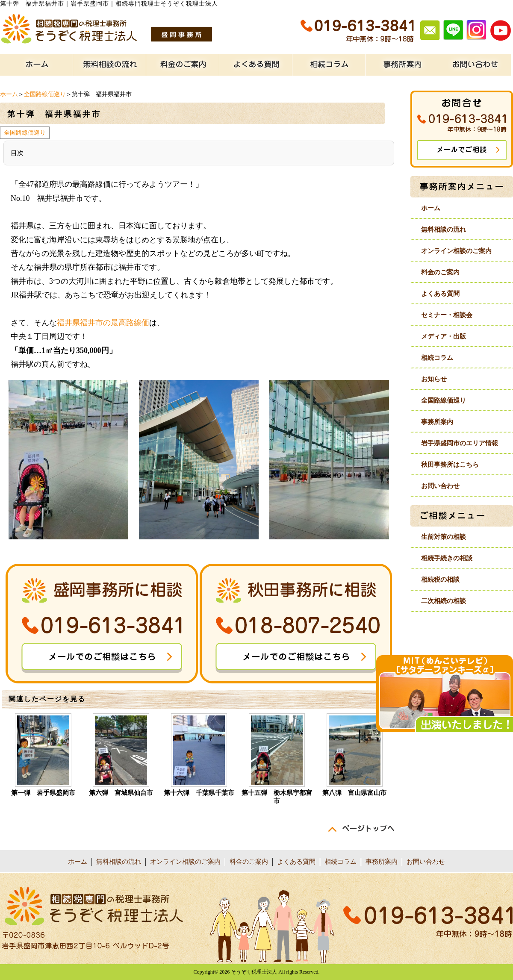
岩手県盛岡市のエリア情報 (460, 443)
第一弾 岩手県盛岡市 (43, 793)
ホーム (9, 94)
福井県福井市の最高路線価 (103, 323)
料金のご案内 (440, 272)
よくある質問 (440, 294)
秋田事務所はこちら (450, 465)
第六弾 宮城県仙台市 (121, 793)
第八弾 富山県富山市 (354, 793)
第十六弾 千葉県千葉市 (199, 793)
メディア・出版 (444, 336)
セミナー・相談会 (447, 315)
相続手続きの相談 (447, 558)
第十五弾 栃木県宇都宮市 (277, 797)
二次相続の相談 (444, 601)
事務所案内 (437, 422)
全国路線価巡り (45, 94)
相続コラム (437, 358)
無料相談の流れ (444, 230)
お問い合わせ (440, 486)
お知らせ (434, 379)
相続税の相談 (440, 580)
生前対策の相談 (444, 537)
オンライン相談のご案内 (456, 251)
